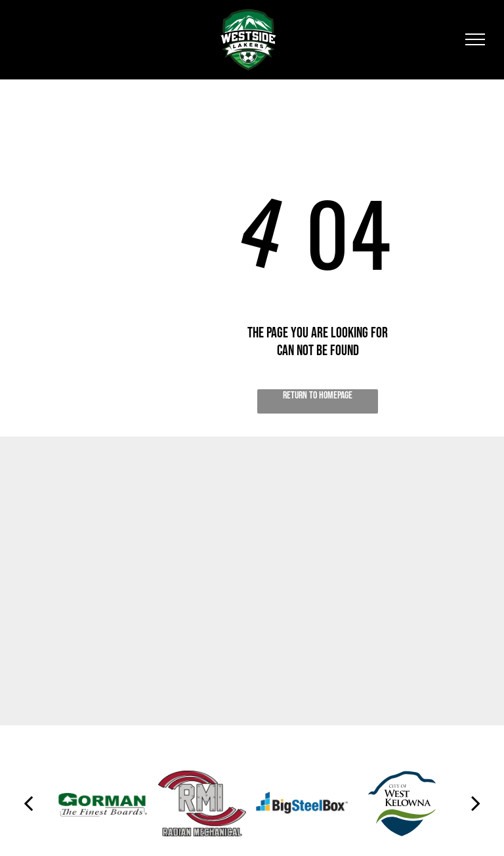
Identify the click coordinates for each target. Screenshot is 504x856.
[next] (476, 803)
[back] (28, 803)
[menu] (475, 39)
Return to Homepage (318, 396)
